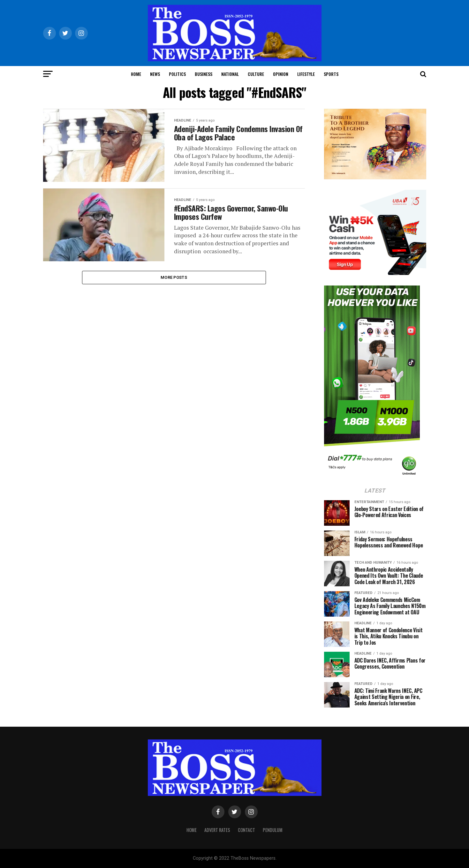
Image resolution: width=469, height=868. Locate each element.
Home (136, 74)
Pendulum (273, 830)
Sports (331, 74)
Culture (256, 74)
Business (204, 74)
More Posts (174, 278)
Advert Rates (217, 830)
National (230, 74)
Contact (246, 830)
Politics (177, 74)
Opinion (281, 74)
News (155, 74)
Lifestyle (306, 74)
